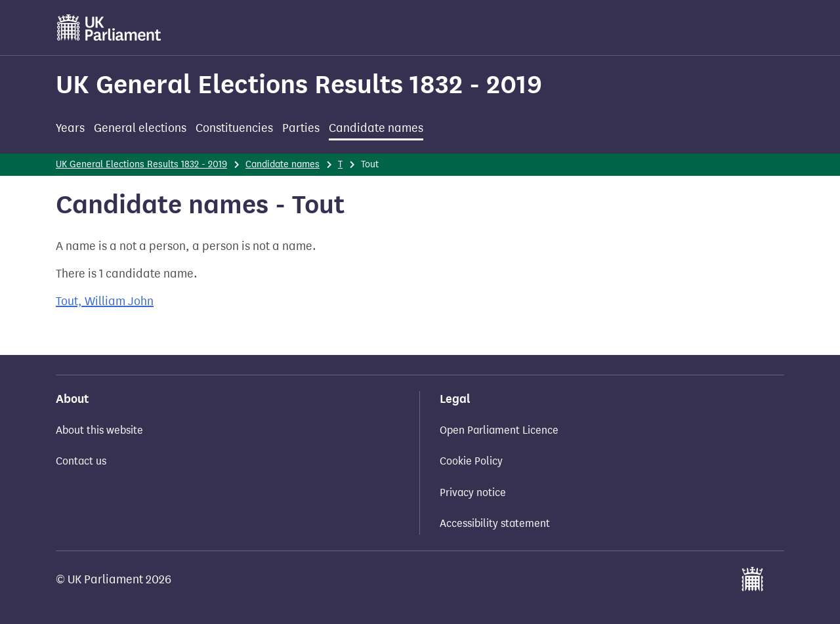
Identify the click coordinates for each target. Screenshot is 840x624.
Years (70, 128)
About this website (99, 430)
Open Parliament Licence (499, 430)
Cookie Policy (471, 461)
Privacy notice (473, 492)
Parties (301, 128)
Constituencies (234, 128)
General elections (140, 128)
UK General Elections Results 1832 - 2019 (299, 84)
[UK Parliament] (109, 28)
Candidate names (376, 128)
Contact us (81, 461)
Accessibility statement (495, 523)
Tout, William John (105, 301)
